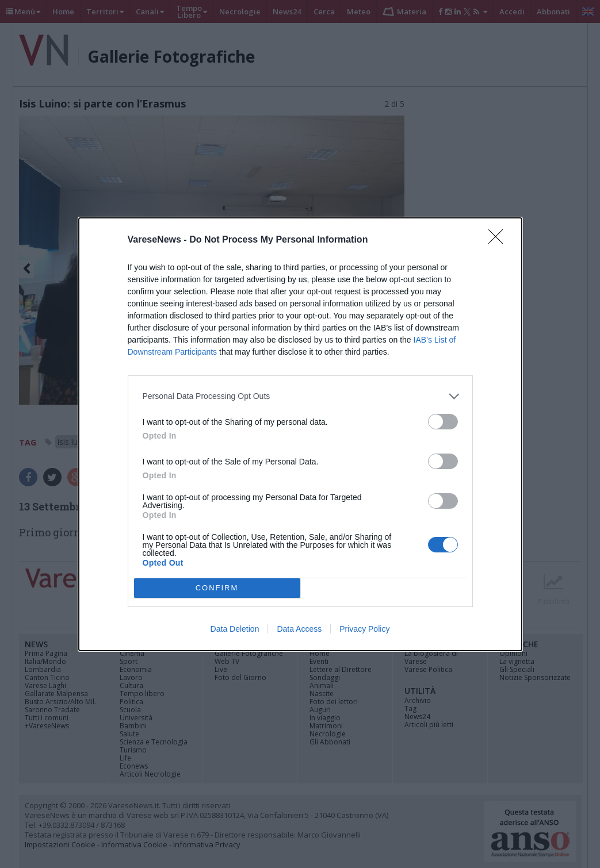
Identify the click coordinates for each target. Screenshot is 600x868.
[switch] (443, 422)
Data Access (299, 629)
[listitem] (300, 396)
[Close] (499, 240)
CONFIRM (217, 588)
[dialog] (300, 434)
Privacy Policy (364, 629)
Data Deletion (235, 629)
